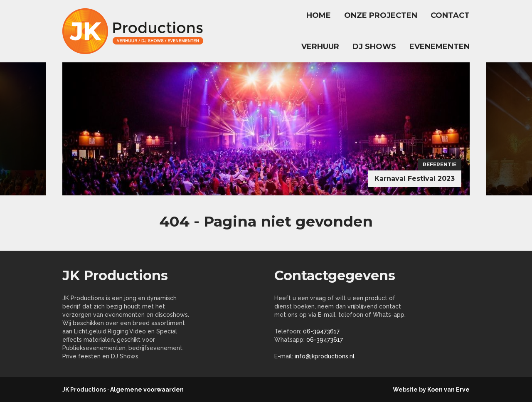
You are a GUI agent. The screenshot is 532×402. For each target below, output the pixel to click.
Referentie (440, 164)
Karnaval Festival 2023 (415, 179)
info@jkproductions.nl (325, 356)
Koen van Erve (448, 390)
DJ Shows (374, 47)
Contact (450, 15)
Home (319, 15)
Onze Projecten (381, 15)
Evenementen (440, 47)
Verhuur (320, 47)
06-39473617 (321, 331)
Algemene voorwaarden (147, 390)
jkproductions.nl (137, 31)
